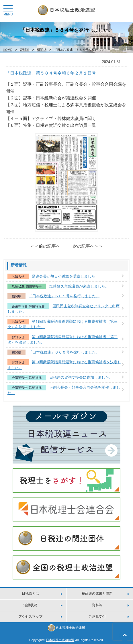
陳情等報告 (34, 286)
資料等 (25, 50)
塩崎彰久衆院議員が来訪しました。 (79, 286)
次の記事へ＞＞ (88, 246)
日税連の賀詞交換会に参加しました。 (81, 377)
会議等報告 (20, 306)
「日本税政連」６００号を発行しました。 (64, 352)
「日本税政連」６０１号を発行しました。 (64, 296)
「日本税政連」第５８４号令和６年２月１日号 (51, 73)
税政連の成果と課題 (97, 593)
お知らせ (18, 276)
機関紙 (42, 50)
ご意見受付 (97, 617)
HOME (8, 50)
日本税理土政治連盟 (60, 640)
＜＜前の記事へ (45, 246)
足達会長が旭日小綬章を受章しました (63, 276)
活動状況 (18, 286)
